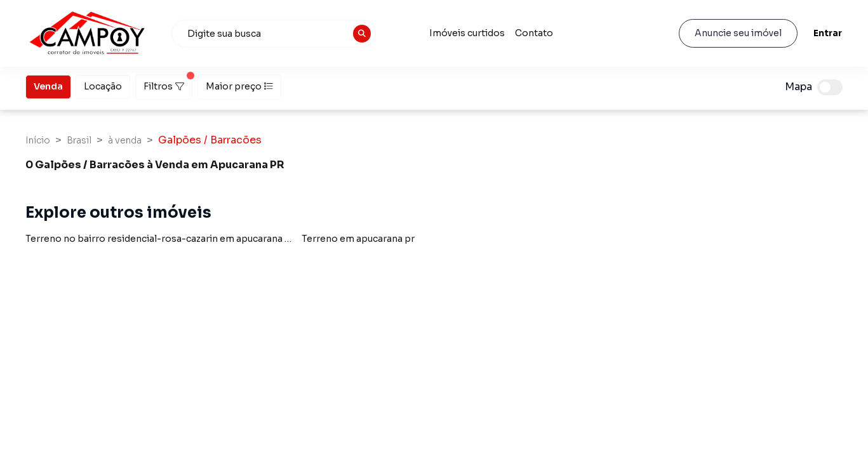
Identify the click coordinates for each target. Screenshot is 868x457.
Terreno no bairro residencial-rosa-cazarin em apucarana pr (160, 239)
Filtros (168, 83)
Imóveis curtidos (467, 33)
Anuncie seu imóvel (738, 33)
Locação (103, 86)
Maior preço (239, 86)
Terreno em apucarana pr (358, 239)
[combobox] (274, 34)
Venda (48, 86)
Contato (534, 33)
